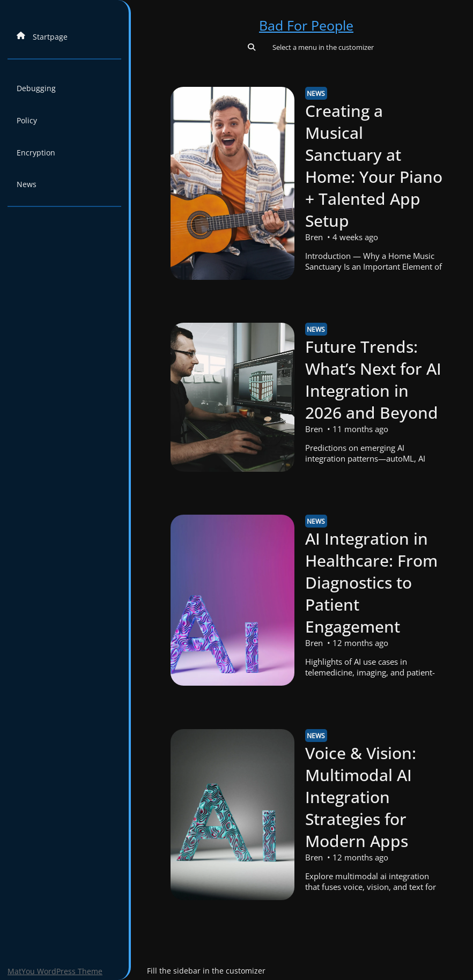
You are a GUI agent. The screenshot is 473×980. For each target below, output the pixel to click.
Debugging (36, 88)
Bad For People (306, 25)
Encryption (36, 153)
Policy (27, 120)
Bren (313, 237)
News (27, 184)
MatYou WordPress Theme (55, 971)
